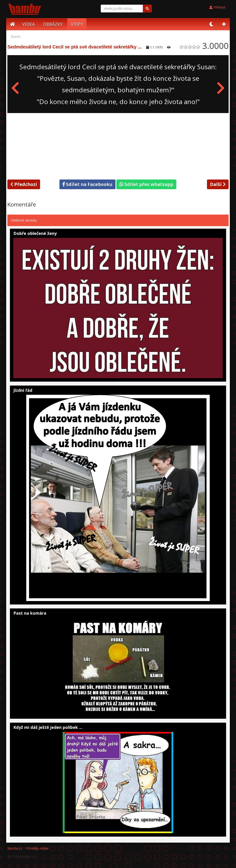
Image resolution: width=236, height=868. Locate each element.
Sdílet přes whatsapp (146, 184)
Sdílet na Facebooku (87, 184)
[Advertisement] (118, 145)
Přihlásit (217, 7)
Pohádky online (37, 848)
